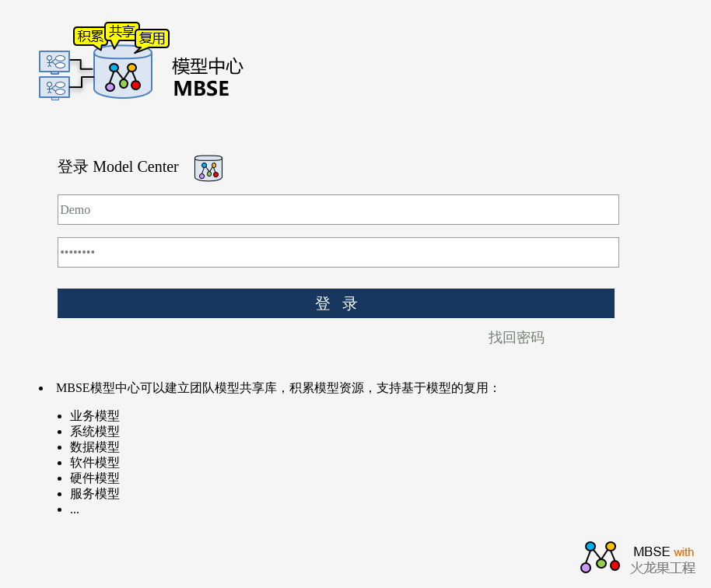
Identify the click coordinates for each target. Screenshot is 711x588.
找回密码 (517, 338)
